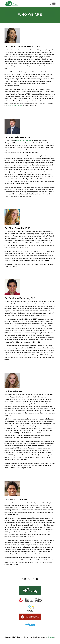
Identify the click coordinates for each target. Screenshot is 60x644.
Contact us (51, 637)
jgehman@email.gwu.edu (24, 141)
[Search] (49, 4)
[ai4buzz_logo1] (25, 4)
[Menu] (53, 4)
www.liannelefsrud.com (15, 106)
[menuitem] (49, 4)
